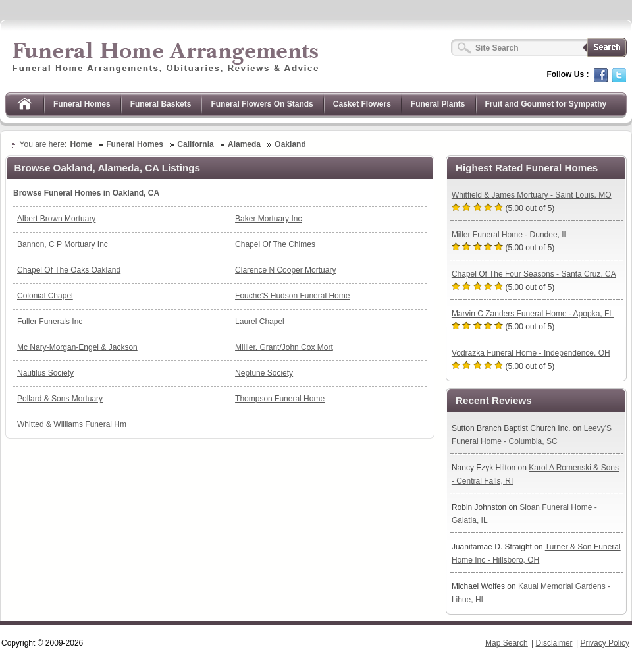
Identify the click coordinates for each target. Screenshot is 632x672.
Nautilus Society (45, 373)
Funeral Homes (82, 104)
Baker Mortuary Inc (268, 219)
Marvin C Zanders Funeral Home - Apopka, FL (533, 314)
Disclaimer (554, 643)
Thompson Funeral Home (280, 399)
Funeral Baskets (161, 104)
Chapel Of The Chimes (275, 244)
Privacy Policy (605, 643)
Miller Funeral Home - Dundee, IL (510, 235)
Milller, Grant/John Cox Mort (284, 347)
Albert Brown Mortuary (56, 219)
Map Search (507, 643)
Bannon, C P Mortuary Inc (63, 244)
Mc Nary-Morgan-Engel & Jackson (77, 347)
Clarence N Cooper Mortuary (285, 270)
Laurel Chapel (260, 322)
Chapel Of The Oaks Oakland (69, 270)
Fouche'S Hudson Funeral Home (292, 296)
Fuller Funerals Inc (50, 322)
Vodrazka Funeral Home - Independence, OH (531, 353)
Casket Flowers (362, 104)
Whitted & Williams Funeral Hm (72, 424)
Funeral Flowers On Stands (262, 104)
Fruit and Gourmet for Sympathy (546, 104)
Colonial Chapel (45, 296)
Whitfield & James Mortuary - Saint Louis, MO (532, 195)
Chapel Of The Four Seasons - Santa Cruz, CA (534, 274)
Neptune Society (264, 373)
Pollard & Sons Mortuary (60, 399)
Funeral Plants (438, 104)
